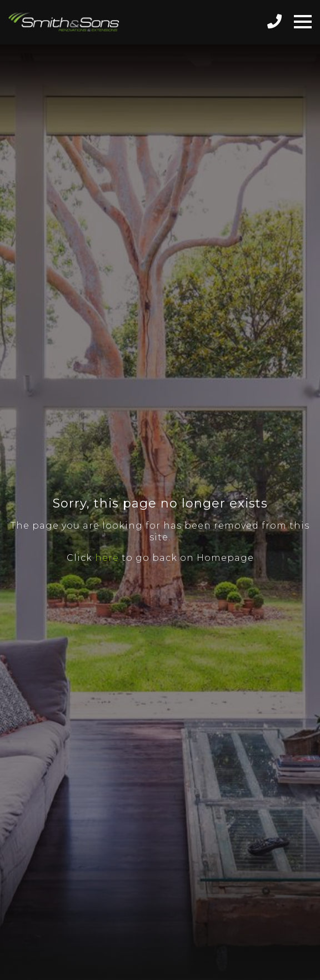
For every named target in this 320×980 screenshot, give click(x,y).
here (107, 558)
